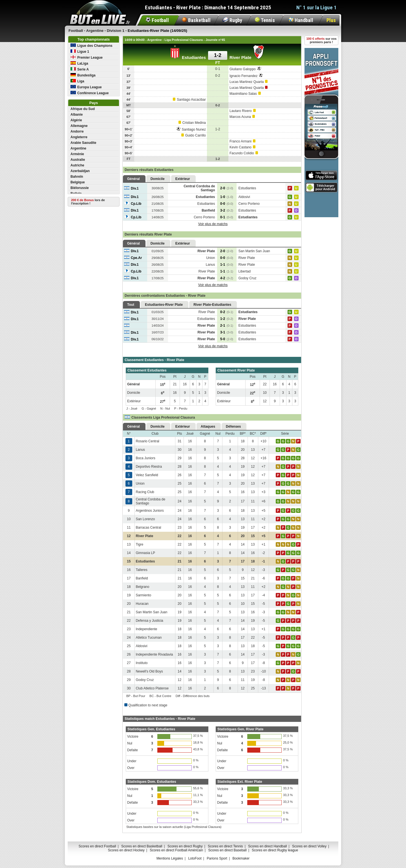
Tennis (265, 20)
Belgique (78, 182)
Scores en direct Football (97, 846)
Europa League (86, 87)
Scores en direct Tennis (225, 846)
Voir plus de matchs (213, 224)
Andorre (77, 131)
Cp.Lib (133, 204)
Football (157, 20)
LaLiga (79, 63)
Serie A (80, 69)
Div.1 (131, 188)
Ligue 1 (80, 51)
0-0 (227, 204)
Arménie (77, 154)
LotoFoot (195, 858)
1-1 (227, 265)
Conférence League (90, 93)
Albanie (77, 115)
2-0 (227, 188)
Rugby (232, 20)
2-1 (227, 326)
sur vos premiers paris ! (322, 40)
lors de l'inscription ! (88, 202)
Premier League (87, 57)
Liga (77, 81)
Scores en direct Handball (267, 846)
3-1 (227, 332)
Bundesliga (83, 75)
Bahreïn (77, 177)
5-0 (227, 339)
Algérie (76, 120)
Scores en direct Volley (309, 846)
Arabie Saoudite (83, 143)
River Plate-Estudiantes (212, 305)
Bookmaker (241, 858)
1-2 (227, 319)
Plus (331, 20)
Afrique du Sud (83, 109)
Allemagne (79, 126)
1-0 (227, 197)
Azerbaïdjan (80, 171)
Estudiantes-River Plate (164, 305)
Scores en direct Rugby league (275, 850)
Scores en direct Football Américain (176, 850)
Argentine (78, 148)
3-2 (227, 210)
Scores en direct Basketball (142, 846)
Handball (301, 20)
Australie (78, 160)
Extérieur (183, 179)
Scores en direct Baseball (228, 850)
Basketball (196, 20)
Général (134, 179)
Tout (131, 305)
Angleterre (79, 137)
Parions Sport (217, 858)
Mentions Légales (170, 858)
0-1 (227, 217)
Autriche (77, 165)
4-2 (227, 278)
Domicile (158, 179)
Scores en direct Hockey (126, 850)
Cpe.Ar (133, 258)
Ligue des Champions (91, 46)
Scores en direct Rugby (185, 846)
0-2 (227, 312)
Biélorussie (80, 188)
